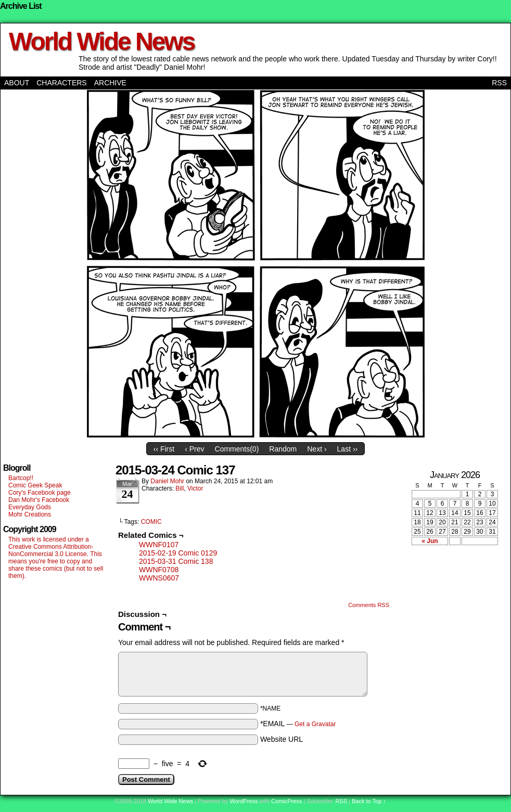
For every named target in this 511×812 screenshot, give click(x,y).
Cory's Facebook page (40, 493)
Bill (180, 488)
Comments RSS (369, 605)
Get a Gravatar (315, 724)
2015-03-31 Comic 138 (176, 561)
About (17, 83)
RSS (499, 83)
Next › (317, 449)
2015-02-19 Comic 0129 (178, 553)
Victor (195, 488)
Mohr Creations (30, 514)
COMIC (151, 522)
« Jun (430, 541)
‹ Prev (194, 449)
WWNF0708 (159, 570)
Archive (110, 83)
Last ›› (348, 449)
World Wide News (101, 41)
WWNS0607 (159, 578)
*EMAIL (298, 724)
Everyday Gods (30, 507)
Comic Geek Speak (35, 485)
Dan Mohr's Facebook (39, 500)
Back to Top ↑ (369, 801)
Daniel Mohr (167, 481)
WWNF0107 (159, 545)
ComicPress (286, 801)
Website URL (282, 739)
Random (283, 449)
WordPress (244, 801)
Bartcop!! (21, 478)
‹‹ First (164, 449)
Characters (61, 83)
